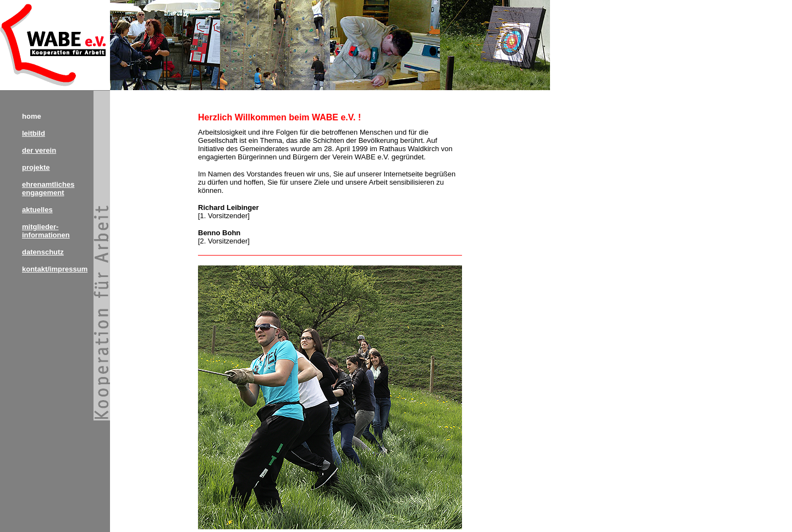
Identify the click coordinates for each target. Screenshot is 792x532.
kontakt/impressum (55, 269)
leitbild (34, 133)
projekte (36, 167)
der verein (39, 150)
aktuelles (37, 210)
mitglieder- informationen (46, 231)
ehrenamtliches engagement (48, 189)
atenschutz (45, 252)
